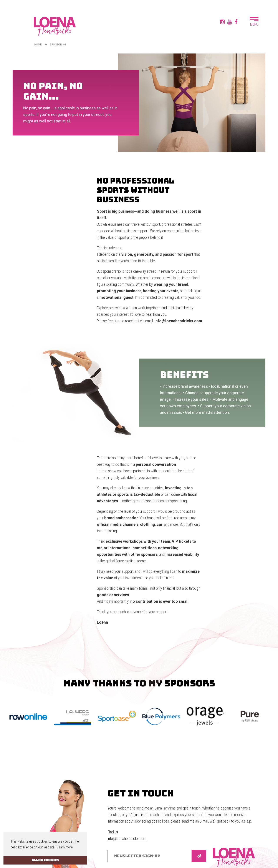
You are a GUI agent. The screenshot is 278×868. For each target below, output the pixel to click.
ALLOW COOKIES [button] (45, 860)
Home (38, 45)
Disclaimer (129, 856)
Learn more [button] (65, 847)
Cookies (144, 856)
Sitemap (114, 856)
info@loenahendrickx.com (127, 809)
